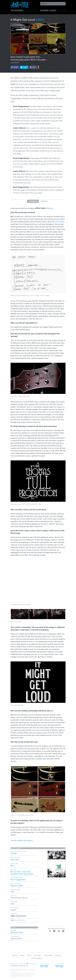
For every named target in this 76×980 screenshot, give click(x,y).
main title (26, 872)
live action (18, 872)
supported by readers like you (19, 966)
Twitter (50, 931)
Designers (48, 955)
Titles (29, 955)
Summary (33, 201)
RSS (63, 931)
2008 (40, 19)
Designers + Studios (51, 11)
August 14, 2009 (17, 886)
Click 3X (14, 853)
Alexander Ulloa (17, 932)
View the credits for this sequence (22, 841)
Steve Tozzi (15, 860)
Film (12, 866)
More (38, 67)
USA (12, 904)
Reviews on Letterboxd (18, 916)
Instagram (59, 931)
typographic (28, 874)
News (22, 955)
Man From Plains (58, 222)
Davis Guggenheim (18, 880)
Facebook (54, 931)
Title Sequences (19, 11)
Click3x (50, 208)
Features (38, 955)
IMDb (12, 920)
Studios (58, 955)
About (15, 955)
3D (12, 872)
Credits (44, 201)
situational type (17, 874)
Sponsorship (37, 958)
